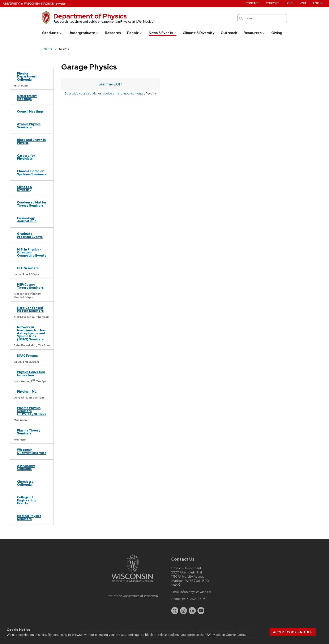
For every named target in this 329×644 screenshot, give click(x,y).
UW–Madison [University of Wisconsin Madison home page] (29, 4)
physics (61, 4)
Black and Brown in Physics (31, 141)
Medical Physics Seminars (29, 517)
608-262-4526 (194, 599)
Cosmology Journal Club (27, 220)
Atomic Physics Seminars (29, 125)
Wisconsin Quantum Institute (32, 451)
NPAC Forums (27, 356)
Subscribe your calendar (81, 93)
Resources (254, 33)
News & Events (163, 33)
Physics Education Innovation (31, 373)
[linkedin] (192, 611)
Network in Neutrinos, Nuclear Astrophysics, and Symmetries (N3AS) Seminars (32, 333)
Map (176, 585)
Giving (277, 33)
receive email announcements (122, 93)
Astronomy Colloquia (26, 467)
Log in (318, 3)
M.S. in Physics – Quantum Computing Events (32, 252)
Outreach (229, 33)
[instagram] (184, 611)
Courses (273, 3)
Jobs (289, 3)
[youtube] (201, 611)
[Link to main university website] (132, 583)
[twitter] (175, 611)
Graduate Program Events (30, 235)
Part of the (132, 596)
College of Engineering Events (26, 500)
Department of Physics (90, 16)
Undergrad (83, 33)
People (135, 33)
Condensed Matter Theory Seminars (32, 204)
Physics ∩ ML (27, 392)
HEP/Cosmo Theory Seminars (30, 286)
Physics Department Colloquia (27, 76)
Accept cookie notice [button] (293, 632)
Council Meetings (30, 111)
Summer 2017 (110, 84)
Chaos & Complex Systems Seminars (31, 172)
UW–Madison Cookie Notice (226, 635)
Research (113, 33)
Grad (52, 33)
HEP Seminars (28, 268)
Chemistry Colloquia (25, 483)
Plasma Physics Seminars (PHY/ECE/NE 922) (31, 411)
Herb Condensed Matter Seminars (30, 309)
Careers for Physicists (26, 157)
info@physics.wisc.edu (196, 592)
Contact (253, 3)
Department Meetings (27, 97)
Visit (303, 3)
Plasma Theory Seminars (29, 432)
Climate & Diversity (199, 33)
